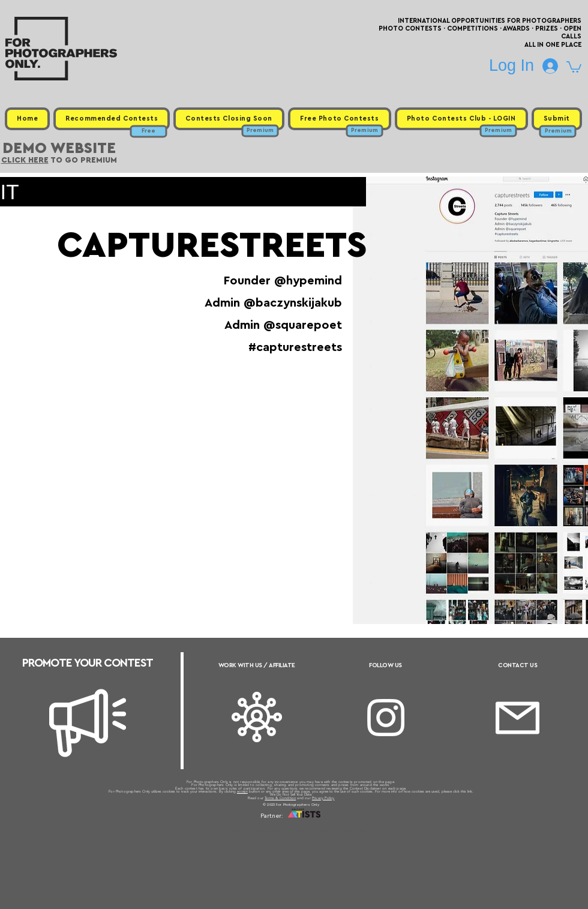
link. (470, 791)
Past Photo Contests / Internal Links (334, 831)
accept (242, 791)
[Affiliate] (257, 717)
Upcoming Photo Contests (227, 831)
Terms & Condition (280, 798)
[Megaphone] (88, 723)
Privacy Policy (323, 798)
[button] (574, 66)
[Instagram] (386, 718)
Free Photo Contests (275, 831)
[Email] (517, 718)
